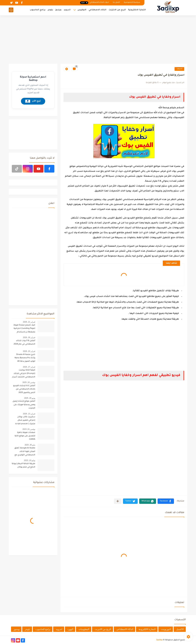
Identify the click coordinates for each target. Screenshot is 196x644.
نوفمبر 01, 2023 (29, 429)
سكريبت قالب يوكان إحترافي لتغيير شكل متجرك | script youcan (25, 420)
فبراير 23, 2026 (29, 351)
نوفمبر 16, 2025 (29, 382)
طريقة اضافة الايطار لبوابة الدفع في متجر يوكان (24, 465)
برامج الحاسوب (38, 10)
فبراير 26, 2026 (29, 337)
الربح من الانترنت (117, 10)
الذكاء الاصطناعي (98, 10)
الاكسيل (180, 629)
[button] (166, 501)
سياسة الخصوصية (132, 3)
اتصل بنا (116, 3)
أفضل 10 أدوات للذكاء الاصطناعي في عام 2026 (24, 342)
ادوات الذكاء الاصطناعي (94, 3)
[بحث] (11, 10)
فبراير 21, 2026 (29, 322)
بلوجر (50, 10)
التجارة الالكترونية (137, 10)
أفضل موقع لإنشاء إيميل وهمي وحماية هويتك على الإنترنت (24, 405)
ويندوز (58, 10)
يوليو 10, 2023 (30, 460)
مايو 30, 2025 (30, 445)
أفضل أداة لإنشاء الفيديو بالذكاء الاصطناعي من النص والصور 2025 (24, 389)
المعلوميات (84, 629)
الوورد (70, 629)
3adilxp (159, 640)
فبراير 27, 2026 (29, 367)
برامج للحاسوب (43, 629)
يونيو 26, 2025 (30, 398)
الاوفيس (82, 10)
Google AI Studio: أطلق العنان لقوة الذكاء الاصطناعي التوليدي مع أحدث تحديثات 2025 (25, 452)
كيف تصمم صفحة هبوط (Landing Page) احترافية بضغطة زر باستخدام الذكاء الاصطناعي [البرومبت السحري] (24, 329)
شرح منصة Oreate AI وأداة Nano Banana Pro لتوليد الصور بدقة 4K (25, 358)
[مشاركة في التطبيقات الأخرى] (118, 501)
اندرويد (67, 10)
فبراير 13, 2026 (29, 414)
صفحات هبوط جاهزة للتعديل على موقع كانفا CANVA (25, 436)
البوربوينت (166, 629)
